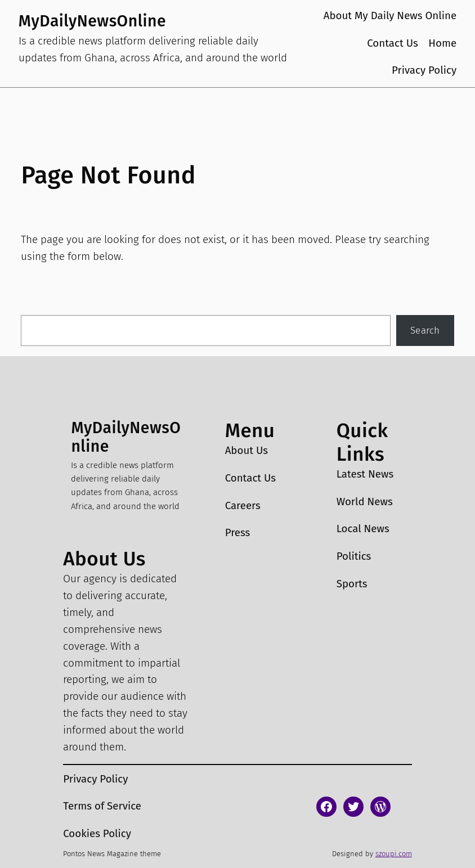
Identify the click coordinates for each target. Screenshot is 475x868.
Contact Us (392, 43)
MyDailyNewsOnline (92, 21)
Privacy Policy (424, 70)
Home (442, 43)
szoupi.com (394, 854)
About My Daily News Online (390, 16)
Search (425, 330)
